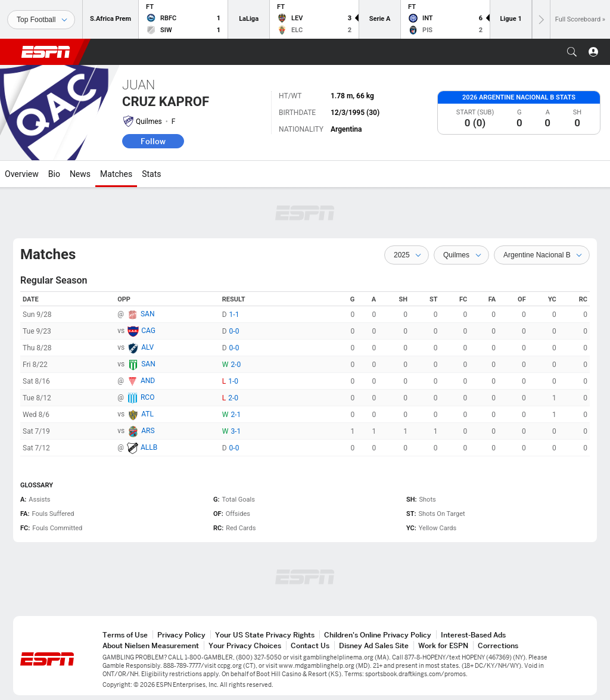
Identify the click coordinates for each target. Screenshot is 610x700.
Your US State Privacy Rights (265, 635)
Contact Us (310, 645)
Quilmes (149, 122)
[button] (572, 52)
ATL (147, 414)
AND (148, 381)
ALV (147, 347)
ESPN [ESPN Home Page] (46, 52)
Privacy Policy (181, 635)
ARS (148, 431)
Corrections (498, 645)
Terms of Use (125, 635)
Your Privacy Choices (245, 645)
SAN (148, 314)
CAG (148, 331)
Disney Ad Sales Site (374, 645)
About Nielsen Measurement (151, 645)
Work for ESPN (443, 645)
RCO (147, 397)
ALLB (149, 447)
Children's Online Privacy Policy (378, 635)
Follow (153, 141)
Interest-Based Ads (473, 635)
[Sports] (41, 20)
